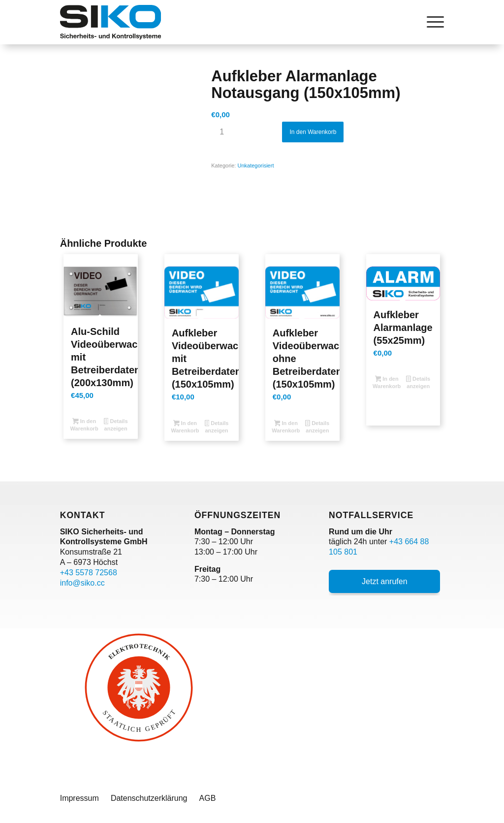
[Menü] (432, 22)
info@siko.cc (82, 583)
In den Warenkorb (313, 132)
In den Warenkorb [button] (84, 425)
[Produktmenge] (222, 132)
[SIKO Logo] (110, 22)
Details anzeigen (116, 425)
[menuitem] (432, 22)
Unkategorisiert (255, 165)
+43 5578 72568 (89, 573)
